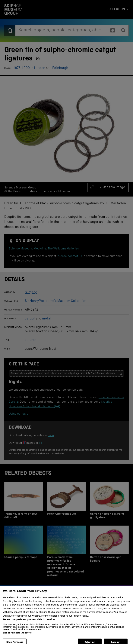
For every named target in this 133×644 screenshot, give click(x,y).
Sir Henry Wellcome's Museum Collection (56, 301)
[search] (123, 30)
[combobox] (61, 30)
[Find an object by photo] (113, 30)
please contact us (70, 256)
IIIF (41, 443)
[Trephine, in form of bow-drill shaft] (24, 502)
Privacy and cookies (18, 636)
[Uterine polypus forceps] (24, 552)
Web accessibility (78, 636)
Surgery (31, 292)
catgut (30, 319)
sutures (31, 340)
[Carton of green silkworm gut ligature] (109, 502)
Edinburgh (60, 68)
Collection (116, 9)
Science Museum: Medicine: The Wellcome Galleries (44, 249)
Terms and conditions (49, 636)
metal (46, 319)
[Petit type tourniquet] (66, 502)
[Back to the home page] (10, 30)
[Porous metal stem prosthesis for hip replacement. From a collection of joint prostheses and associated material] (66, 552)
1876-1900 (22, 68)
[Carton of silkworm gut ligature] (109, 552)
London (40, 68)
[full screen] (92, 187)
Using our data (19, 414)
